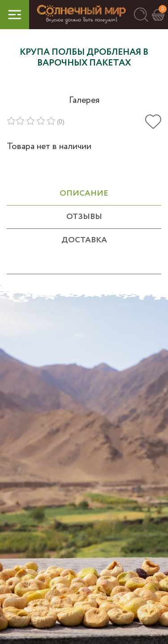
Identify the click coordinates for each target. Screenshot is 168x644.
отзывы (84, 217)
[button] (141, 15)
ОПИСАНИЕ (84, 193)
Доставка (84, 240)
